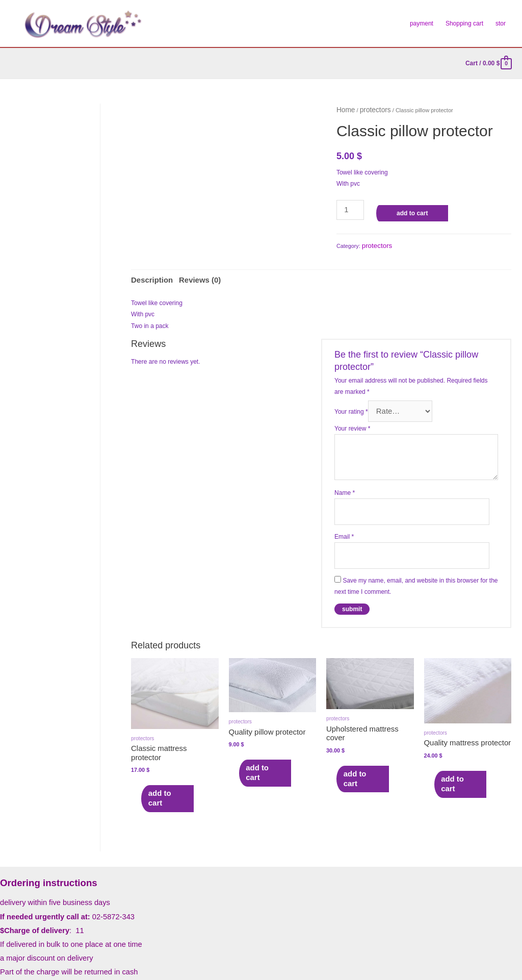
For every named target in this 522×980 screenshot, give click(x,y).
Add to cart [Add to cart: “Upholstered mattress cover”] (360, 736)
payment (422, 23)
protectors (369, 109)
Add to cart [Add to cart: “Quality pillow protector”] (262, 739)
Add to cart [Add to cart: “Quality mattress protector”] (458, 750)
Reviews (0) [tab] (188, 273)
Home (344, 109)
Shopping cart (464, 23)
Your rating (351, 400)
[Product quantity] (348, 206)
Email (344, 519)
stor (501, 23)
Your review (352, 416)
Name (345, 480)
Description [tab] (148, 273)
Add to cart (407, 211)
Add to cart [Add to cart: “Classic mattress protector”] (164, 755)
